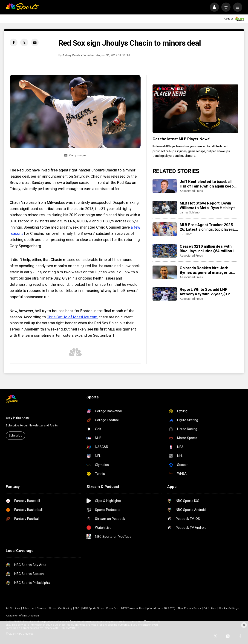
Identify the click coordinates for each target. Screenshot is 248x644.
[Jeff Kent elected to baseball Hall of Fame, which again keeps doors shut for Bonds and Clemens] (165, 186)
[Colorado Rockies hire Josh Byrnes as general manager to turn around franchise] (165, 272)
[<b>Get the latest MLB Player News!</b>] (195, 109)
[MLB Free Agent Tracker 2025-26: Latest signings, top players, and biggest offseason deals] (165, 229)
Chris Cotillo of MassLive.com (72, 317)
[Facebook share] (14, 42)
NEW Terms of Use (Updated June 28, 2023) (148, 608)
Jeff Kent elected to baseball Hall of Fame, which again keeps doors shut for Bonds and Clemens (208, 184)
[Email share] (35, 42)
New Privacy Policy (189, 608)
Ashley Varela (71, 55)
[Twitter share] (24, 42)
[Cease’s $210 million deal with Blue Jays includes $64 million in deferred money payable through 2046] (165, 251)
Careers (42, 608)
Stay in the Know (18, 418)
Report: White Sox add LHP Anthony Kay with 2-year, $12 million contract (205, 292)
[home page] (22, 7)
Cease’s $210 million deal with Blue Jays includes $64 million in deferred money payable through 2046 (209, 249)
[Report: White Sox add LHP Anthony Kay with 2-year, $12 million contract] (165, 294)
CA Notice (210, 608)
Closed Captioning (61, 608)
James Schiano (190, 212)
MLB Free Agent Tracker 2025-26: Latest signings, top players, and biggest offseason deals (207, 227)
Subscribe (16, 435)
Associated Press (191, 191)
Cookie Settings (229, 608)
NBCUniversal (31, 616)
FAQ (77, 608)
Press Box (112, 608)
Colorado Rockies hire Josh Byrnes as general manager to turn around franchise (206, 270)
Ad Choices (13, 608)
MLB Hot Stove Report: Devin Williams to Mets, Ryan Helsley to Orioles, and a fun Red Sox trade (208, 205)
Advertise (28, 608)
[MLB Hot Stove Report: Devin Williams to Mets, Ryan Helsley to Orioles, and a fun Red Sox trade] (165, 208)
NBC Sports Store (93, 608)
